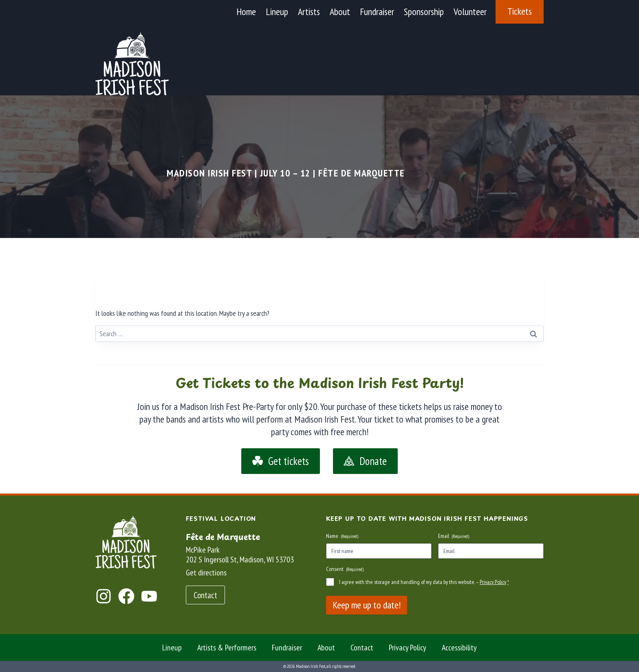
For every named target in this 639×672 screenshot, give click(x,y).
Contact (362, 648)
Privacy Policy (493, 582)
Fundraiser (377, 12)
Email (454, 536)
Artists (309, 12)
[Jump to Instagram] (104, 596)
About (340, 12)
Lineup (277, 12)
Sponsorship (424, 12)
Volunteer (470, 12)
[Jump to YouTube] (149, 596)
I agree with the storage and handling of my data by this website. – (424, 582)
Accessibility (459, 648)
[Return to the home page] (126, 542)
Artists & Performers (227, 648)
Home (246, 12)
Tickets (520, 11)
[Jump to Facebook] (126, 596)
